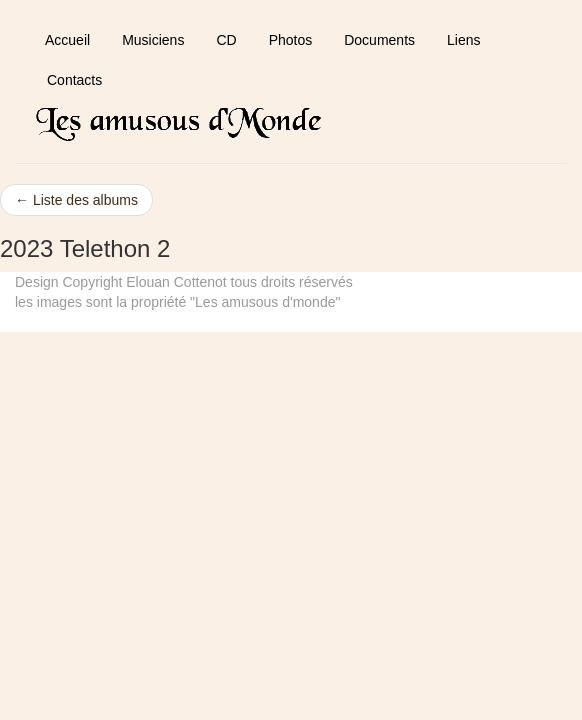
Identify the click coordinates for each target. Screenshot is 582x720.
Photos (291, 40)
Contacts (74, 80)
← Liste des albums (76, 200)
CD (226, 40)
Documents (379, 40)
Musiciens (153, 40)
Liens (463, 40)
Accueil (67, 40)
